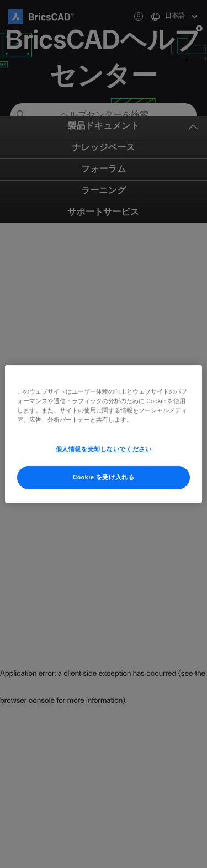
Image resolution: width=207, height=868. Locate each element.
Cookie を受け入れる (104, 477)
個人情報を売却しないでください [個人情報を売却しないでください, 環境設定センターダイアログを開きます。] (104, 449)
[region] (103, 434)
